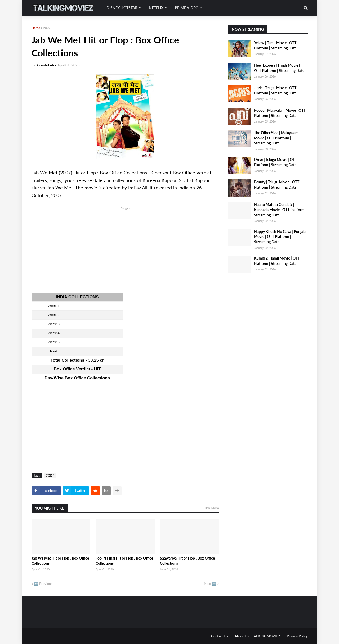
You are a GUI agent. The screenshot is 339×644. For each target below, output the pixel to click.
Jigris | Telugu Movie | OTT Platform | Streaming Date (275, 90)
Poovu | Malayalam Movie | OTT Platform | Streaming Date (280, 113)
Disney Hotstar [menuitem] (122, 8)
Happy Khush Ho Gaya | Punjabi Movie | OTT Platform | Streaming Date (280, 237)
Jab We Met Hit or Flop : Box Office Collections (60, 561)
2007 (47, 28)
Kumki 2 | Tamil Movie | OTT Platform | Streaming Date (277, 261)
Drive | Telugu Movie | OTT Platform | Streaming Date (275, 162)
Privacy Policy (297, 636)
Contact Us (220, 636)
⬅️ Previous (43, 584)
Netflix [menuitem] (156, 8)
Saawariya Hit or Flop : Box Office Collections (187, 561)
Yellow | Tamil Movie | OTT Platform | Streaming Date (275, 45)
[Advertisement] (125, 248)
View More (211, 508)
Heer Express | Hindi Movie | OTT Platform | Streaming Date (279, 68)
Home (36, 28)
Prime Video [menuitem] (187, 8)
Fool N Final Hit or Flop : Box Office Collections (124, 561)
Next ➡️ (210, 584)
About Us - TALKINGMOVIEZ (257, 636)
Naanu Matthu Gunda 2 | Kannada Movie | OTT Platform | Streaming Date (280, 210)
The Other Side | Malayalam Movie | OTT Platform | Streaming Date (276, 138)
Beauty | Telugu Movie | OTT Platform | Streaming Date (277, 185)
